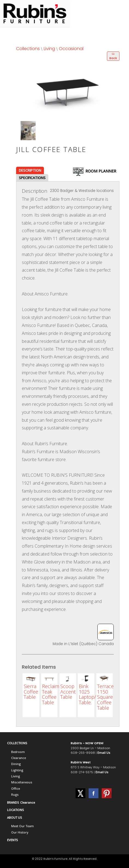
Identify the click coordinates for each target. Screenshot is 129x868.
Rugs (15, 794)
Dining (16, 764)
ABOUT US (14, 817)
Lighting (17, 770)
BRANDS (13, 802)
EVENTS (12, 840)
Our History (20, 832)
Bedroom (18, 752)
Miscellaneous (22, 782)
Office (16, 788)
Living (49, 49)
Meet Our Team (22, 826)
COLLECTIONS (17, 743)
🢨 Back (113, 56)
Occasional (71, 49)
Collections (28, 49)
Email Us (104, 753)
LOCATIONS (15, 810)
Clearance (19, 758)
